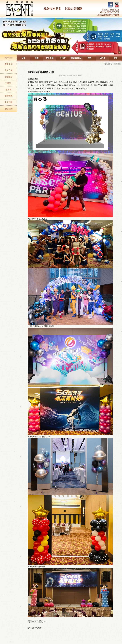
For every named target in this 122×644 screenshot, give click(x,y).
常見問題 (9, 102)
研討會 (102, 58)
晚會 (37, 58)
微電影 (9, 90)
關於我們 (9, 58)
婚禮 (115, 58)
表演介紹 (9, 70)
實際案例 (9, 64)
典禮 (89, 58)
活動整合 (9, 77)
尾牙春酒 (50, 58)
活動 (24, 58)
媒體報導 (9, 96)
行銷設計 (9, 83)
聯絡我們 (9, 109)
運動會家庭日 (76, 58)
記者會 (63, 58)
